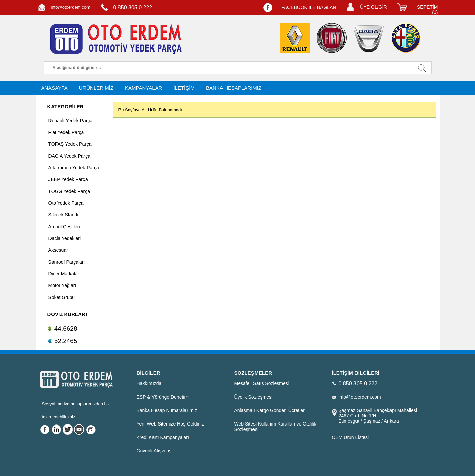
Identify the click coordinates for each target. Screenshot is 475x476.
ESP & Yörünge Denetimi (163, 397)
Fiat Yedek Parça (66, 132)
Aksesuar (58, 250)
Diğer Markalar (64, 274)
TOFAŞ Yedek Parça (70, 144)
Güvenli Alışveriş (154, 451)
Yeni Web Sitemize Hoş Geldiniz (170, 424)
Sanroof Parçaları (67, 262)
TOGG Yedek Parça (69, 191)
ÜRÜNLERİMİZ (96, 88)
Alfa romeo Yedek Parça (74, 168)
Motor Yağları (62, 285)
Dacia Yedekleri (65, 238)
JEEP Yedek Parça (68, 179)
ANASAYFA (55, 88)
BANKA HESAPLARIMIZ (234, 88)
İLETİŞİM (184, 88)
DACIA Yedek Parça (70, 156)
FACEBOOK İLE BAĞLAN (309, 7)
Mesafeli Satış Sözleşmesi (262, 383)
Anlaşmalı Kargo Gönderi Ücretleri (270, 410)
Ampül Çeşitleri (64, 227)
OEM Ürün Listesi (350, 437)
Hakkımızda (149, 383)
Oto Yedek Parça (66, 203)
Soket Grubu (62, 297)
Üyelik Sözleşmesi (253, 397)
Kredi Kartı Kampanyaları (163, 437)
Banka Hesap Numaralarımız (167, 410)
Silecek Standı (64, 215)
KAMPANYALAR (143, 88)
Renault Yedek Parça (71, 121)
